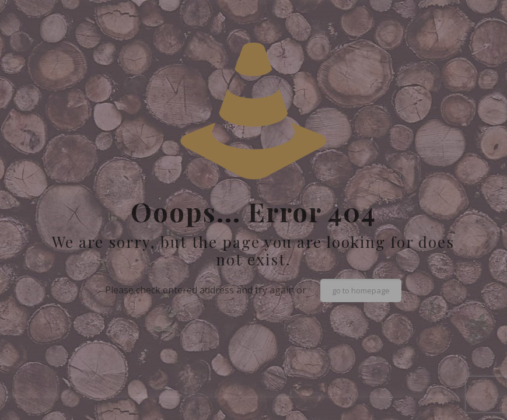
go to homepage (361, 290)
